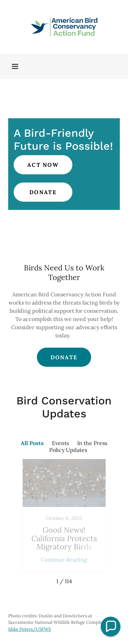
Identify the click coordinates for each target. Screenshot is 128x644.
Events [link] (60, 443)
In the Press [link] (92, 443)
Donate (43, 192)
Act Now (43, 165)
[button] (15, 66)
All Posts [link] (32, 443)
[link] (64, 27)
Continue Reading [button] (64, 560)
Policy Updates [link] (68, 450)
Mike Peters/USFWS (30, 629)
